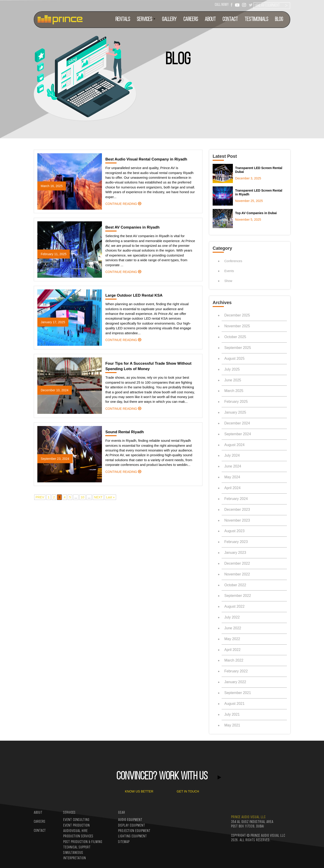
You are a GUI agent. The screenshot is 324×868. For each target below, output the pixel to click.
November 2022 (237, 574)
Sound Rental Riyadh (125, 432)
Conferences (233, 261)
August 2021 (234, 704)
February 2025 (236, 402)
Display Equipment (132, 826)
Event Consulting (76, 820)
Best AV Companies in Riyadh (132, 227)
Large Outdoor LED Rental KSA (134, 295)
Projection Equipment (134, 831)
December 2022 (237, 563)
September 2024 (238, 434)
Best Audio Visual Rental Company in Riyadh (146, 159)
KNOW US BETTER (139, 791)
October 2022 (235, 585)
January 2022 (235, 682)
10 (83, 497)
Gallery (169, 19)
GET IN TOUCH (188, 791)
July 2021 (232, 714)
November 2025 (237, 326)
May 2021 (232, 725)
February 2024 (236, 499)
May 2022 (232, 639)
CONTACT (230, 19)
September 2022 (238, 596)
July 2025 (232, 369)
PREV (40, 497)
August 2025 (234, 358)
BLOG (279, 19)
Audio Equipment (130, 820)
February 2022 (236, 671)
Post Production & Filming (83, 842)
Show (228, 281)
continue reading (123, 204)
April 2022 (232, 650)
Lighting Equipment (133, 836)
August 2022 (234, 606)
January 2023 (235, 553)
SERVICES (146, 19)
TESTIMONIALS (256, 19)
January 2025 (235, 412)
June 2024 (233, 466)
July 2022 (232, 617)
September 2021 (238, 693)
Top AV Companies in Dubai (256, 213)
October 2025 (235, 337)
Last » (110, 497)
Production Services (78, 836)
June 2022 (233, 628)
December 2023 (237, 510)
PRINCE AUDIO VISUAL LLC (248, 817)
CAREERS (191, 19)
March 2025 (234, 391)
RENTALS (123, 19)
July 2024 (232, 455)
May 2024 (232, 477)
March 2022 (234, 660)
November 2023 (237, 520)
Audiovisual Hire (75, 831)
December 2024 (237, 423)
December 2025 (237, 315)
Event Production (76, 826)
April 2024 (232, 488)
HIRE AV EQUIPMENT (267, 6)
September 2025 (238, 348)
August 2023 (234, 531)
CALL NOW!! (222, 5)
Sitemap (124, 842)
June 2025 (233, 380)
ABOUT (210, 19)
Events (229, 271)
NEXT (98, 497)
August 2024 (234, 445)
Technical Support (77, 847)
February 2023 (236, 542)
